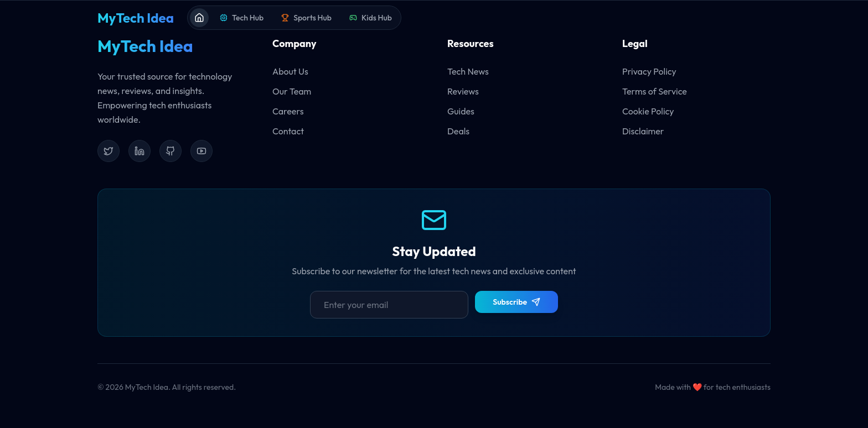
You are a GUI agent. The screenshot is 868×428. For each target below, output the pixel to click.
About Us (290, 71)
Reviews (463, 91)
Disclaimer (643, 131)
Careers (288, 111)
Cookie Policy (648, 111)
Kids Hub (371, 18)
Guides (461, 111)
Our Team (292, 91)
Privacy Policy (649, 71)
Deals (458, 131)
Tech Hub (242, 18)
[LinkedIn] (139, 151)
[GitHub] (170, 151)
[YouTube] (201, 151)
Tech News (468, 71)
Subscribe (516, 302)
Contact (288, 131)
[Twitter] (108, 151)
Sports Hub (306, 18)
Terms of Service (655, 91)
